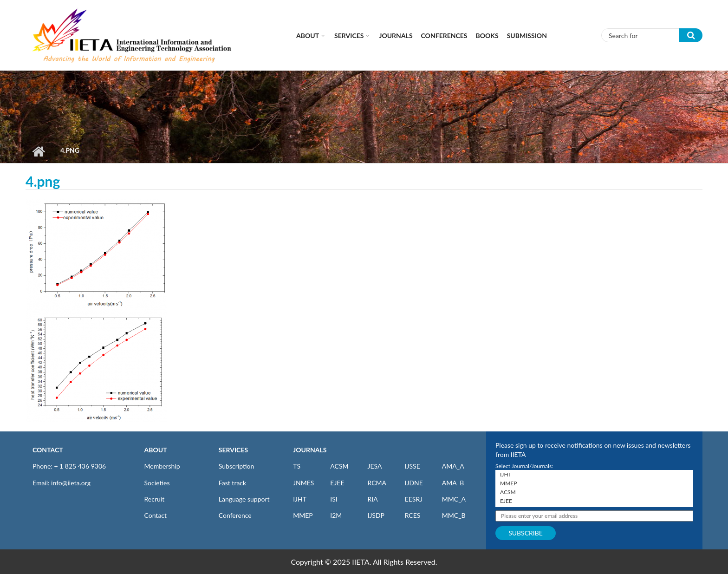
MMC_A (454, 499)
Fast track (232, 483)
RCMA (377, 483)
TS (297, 466)
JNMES (303, 483)
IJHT (300, 499)
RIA (372, 499)
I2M (336, 515)
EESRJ (414, 499)
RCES (413, 515)
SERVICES (233, 450)
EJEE (337, 483)
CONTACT (48, 450)
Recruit (155, 499)
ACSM (339, 466)
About (308, 36)
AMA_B (453, 483)
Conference (235, 515)
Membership (162, 466)
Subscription (236, 466)
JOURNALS (310, 450)
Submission (527, 36)
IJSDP (376, 515)
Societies (157, 483)
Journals (396, 36)
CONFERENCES (444, 36)
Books (487, 36)
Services (349, 36)
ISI (334, 499)
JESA (374, 466)
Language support (244, 499)
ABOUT (156, 450)
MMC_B (454, 515)
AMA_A (453, 466)
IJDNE (414, 483)
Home (38, 151)
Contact (156, 515)
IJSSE (413, 466)
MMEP (303, 515)
